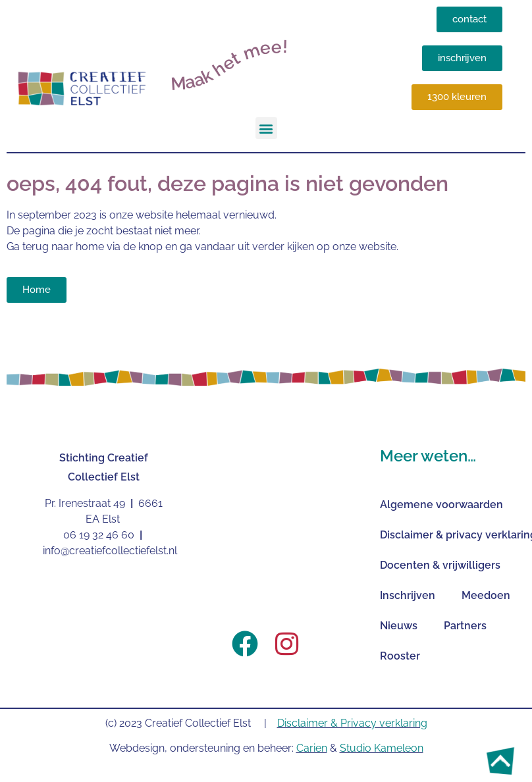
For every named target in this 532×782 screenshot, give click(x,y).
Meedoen (486, 595)
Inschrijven (408, 595)
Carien (312, 748)
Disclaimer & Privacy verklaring (352, 723)
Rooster (400, 656)
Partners (465, 626)
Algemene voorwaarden (441, 505)
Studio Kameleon (382, 748)
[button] (266, 128)
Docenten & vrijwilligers (440, 565)
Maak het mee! (229, 65)
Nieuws (399, 626)
